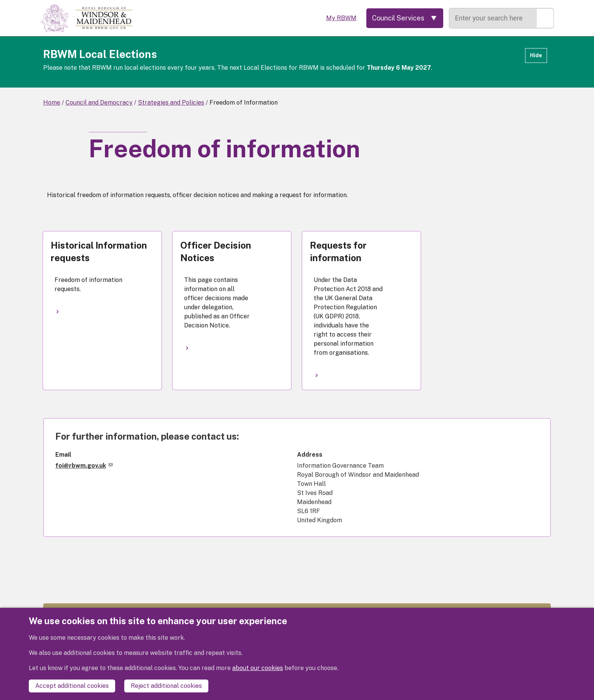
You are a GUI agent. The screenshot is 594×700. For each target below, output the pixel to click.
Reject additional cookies (166, 686)
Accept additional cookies (72, 686)
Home (52, 103)
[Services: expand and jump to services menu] (405, 18)
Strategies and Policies (171, 103)
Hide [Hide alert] (536, 55)
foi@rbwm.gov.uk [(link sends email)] (84, 466)
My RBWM (341, 18)
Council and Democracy (99, 103)
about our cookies (258, 668)
